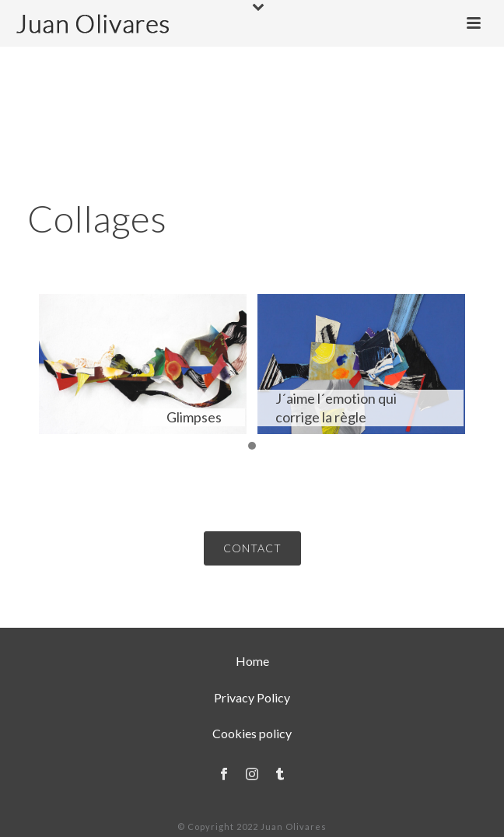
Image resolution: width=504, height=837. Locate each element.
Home (252, 661)
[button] (252, 447)
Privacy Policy (252, 697)
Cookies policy (252, 733)
